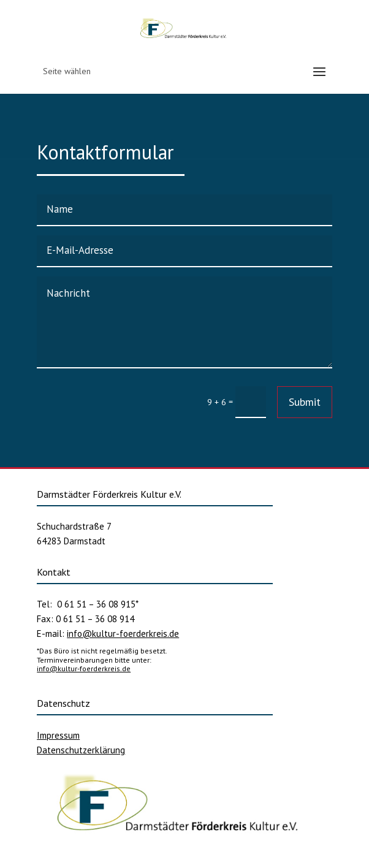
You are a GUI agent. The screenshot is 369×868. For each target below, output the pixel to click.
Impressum (58, 735)
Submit (305, 402)
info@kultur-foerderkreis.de (123, 634)
